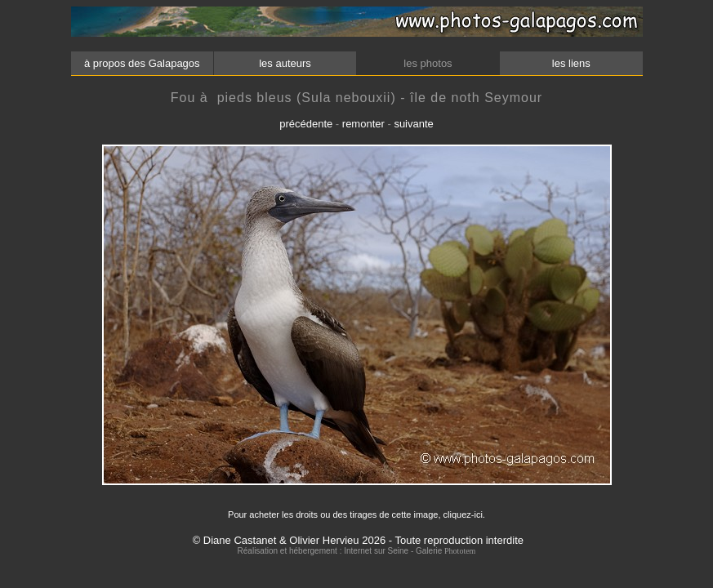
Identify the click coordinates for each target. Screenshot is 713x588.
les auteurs (285, 63)
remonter (363, 124)
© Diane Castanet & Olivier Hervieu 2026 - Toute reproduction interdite (358, 540)
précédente (306, 124)
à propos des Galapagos (142, 63)
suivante (413, 124)
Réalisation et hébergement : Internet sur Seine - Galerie (341, 551)
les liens (571, 63)
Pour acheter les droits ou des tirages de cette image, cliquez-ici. (356, 514)
